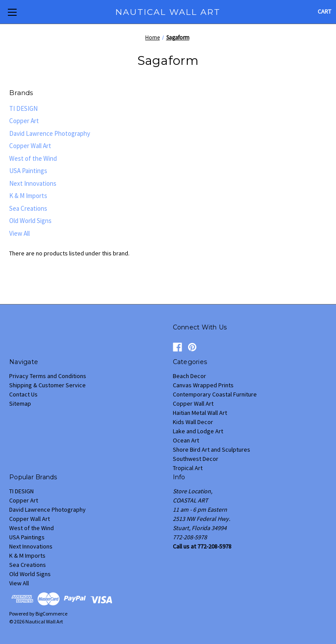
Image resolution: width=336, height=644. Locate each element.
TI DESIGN (23, 108)
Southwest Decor (196, 459)
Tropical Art (188, 468)
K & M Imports (28, 196)
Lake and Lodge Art (198, 431)
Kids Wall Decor (193, 422)
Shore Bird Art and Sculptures (212, 449)
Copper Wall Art (30, 146)
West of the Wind (33, 158)
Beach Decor (189, 376)
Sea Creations (28, 208)
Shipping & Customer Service (47, 385)
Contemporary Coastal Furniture (215, 394)
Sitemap (20, 403)
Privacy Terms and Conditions (48, 376)
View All (19, 233)
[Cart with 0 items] (324, 12)
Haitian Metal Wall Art (200, 413)
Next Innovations (33, 183)
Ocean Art (186, 440)
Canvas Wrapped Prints (203, 385)
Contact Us (23, 394)
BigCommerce (51, 614)
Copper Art (24, 121)
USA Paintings (28, 171)
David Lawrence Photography (50, 133)
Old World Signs (30, 221)
